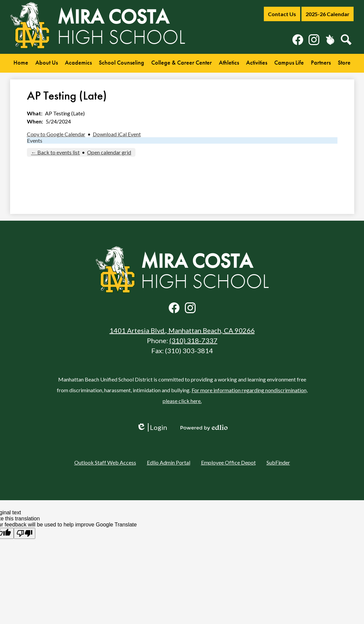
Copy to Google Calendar (56, 134)
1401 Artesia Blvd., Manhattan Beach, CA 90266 (182, 330)
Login (152, 427)
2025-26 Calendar (328, 14)
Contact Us (282, 14)
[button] (47, 63)
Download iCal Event (117, 134)
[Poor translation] (25, 533)
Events (35, 140)
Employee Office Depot (228, 462)
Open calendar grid (109, 152)
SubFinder (278, 462)
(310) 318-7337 (193, 340)
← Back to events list (55, 152)
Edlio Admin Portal (169, 462)
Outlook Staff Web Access (105, 462)
